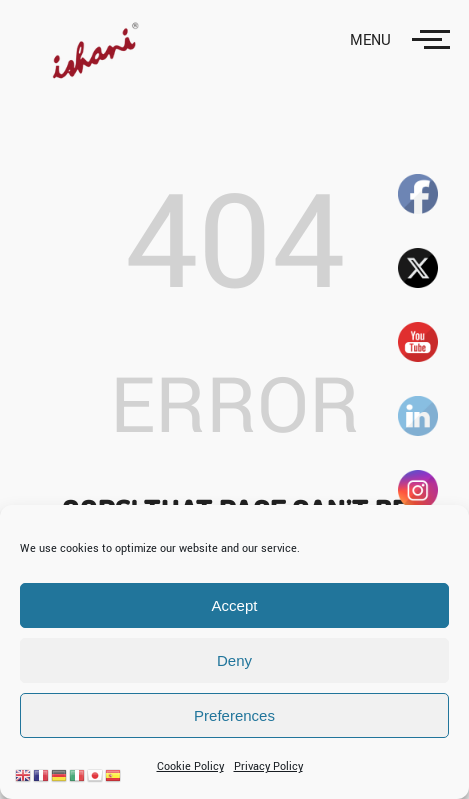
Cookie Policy (190, 766)
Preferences (234, 715)
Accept (235, 605)
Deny (234, 660)
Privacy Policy (268, 766)
